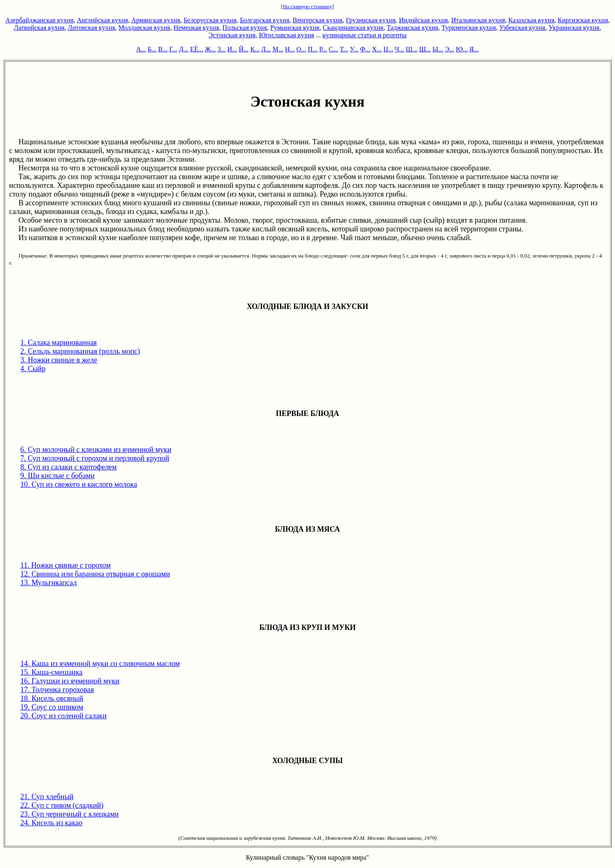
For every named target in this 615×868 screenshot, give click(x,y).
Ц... (389, 49)
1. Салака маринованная (58, 343)
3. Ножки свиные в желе (59, 360)
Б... (152, 49)
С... (334, 49)
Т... (344, 49)
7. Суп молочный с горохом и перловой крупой (95, 458)
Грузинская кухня (371, 20)
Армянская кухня (156, 20)
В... (163, 49)
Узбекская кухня (522, 28)
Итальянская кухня (478, 20)
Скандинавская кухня (353, 28)
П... (313, 49)
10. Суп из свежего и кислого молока (79, 484)
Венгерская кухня (318, 20)
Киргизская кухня (583, 20)
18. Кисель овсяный (52, 698)
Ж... (210, 49)
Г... (173, 49)
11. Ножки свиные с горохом (66, 565)
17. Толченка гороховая (57, 690)
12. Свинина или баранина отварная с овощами (95, 574)
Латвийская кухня (39, 28)
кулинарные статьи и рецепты (364, 35)
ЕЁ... (197, 49)
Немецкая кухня (196, 28)
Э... (450, 49)
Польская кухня (244, 28)
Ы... (438, 49)
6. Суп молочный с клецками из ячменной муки (96, 450)
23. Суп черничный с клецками (69, 814)
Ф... (365, 49)
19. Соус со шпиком (52, 707)
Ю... (462, 49)
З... (221, 49)
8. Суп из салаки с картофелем (69, 467)
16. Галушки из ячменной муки (70, 681)
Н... (290, 49)
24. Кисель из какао (51, 823)
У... (354, 49)
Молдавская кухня (145, 28)
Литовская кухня (91, 28)
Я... (474, 49)
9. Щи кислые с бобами (57, 476)
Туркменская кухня (469, 28)
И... (232, 49)
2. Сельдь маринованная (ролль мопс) (80, 351)
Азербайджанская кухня (39, 20)
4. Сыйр (33, 369)
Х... (377, 49)
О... (301, 49)
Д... (184, 49)
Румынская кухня (295, 28)
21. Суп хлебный (47, 797)
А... (141, 49)
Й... (244, 49)
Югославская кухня (286, 35)
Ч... (399, 49)
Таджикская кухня (412, 28)
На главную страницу (307, 6)
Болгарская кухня (264, 20)
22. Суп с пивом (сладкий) (62, 805)
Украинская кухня (574, 28)
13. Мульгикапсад (49, 583)
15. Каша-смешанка (51, 672)
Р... (323, 49)
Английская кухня (102, 20)
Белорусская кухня (210, 20)
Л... (266, 49)
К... (255, 49)
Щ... (425, 49)
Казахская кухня (531, 20)
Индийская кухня (423, 20)
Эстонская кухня (232, 35)
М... (278, 49)
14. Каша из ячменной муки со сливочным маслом (100, 664)
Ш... (412, 49)
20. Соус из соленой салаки (63, 716)
